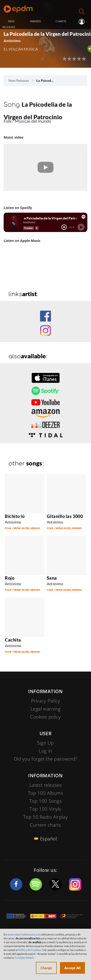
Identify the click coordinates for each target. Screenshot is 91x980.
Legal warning (45, 709)
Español (49, 839)
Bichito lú (15, 516)
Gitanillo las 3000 (65, 516)
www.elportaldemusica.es (24, 934)
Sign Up (45, 743)
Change (46, 968)
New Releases (19, 80)
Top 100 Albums (46, 793)
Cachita (13, 640)
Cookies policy (45, 717)
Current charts (45, 825)
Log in (82, 22)
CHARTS (61, 21)
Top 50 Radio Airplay (45, 817)
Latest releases (46, 785)
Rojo (10, 578)
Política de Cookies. (30, 950)
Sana (52, 578)
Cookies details (24, 958)
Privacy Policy (46, 701)
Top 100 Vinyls (45, 809)
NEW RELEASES (9, 24)
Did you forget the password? (46, 759)
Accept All (72, 968)
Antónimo (12, 41)
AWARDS (36, 21)
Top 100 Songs (45, 801)
